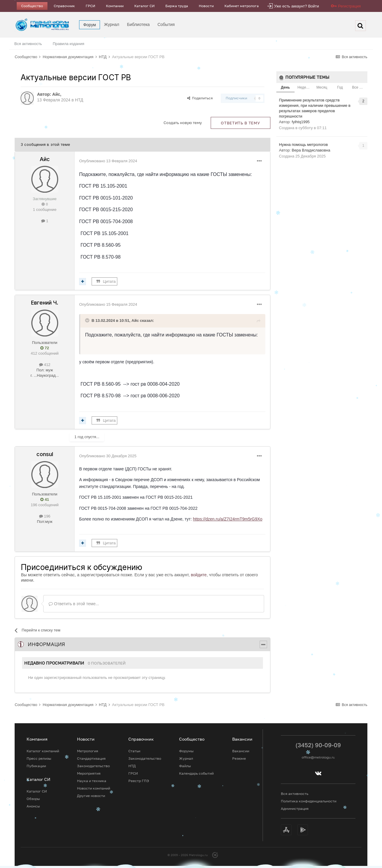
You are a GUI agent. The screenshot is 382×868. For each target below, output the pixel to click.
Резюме (239, 758)
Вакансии (241, 751)
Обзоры (33, 799)
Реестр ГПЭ (139, 781)
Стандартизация (91, 758)
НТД (79, 100)
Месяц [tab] (322, 87)
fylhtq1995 (301, 122)
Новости (206, 6)
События (166, 24)
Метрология (88, 751)
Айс (56, 94)
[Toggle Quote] (88, 320)
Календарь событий (196, 773)
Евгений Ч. (45, 303)
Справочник (64, 6)
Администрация (295, 808)
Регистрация (349, 6)
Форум (90, 25)
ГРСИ (90, 6)
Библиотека (138, 24)
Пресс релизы (39, 758)
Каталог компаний (43, 751)
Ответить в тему (240, 123)
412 (45, 365)
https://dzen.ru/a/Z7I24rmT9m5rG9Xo (228, 519)
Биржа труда (177, 6)
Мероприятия (89, 773)
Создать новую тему (183, 123)
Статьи (134, 751)
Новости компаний (94, 788)
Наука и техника (92, 781)
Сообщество (32, 6)
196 (45, 516)
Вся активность (28, 44)
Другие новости (91, 796)
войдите (199, 575)
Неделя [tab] (304, 87)
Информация (46, 644)
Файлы (185, 766)
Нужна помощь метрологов (304, 145)
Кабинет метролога (242, 6)
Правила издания (69, 44)
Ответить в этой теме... (74, 604)
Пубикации (36, 766)
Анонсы (33, 806)
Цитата (109, 281)
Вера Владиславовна (311, 150)
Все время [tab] (360, 87)
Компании (115, 6)
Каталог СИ (144, 6)
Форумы (186, 751)
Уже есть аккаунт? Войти (297, 6)
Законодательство (93, 766)
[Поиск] (361, 26)
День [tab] (285, 87)
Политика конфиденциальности (309, 801)
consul (45, 454)
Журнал (111, 24)
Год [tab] (340, 87)
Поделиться (200, 98)
